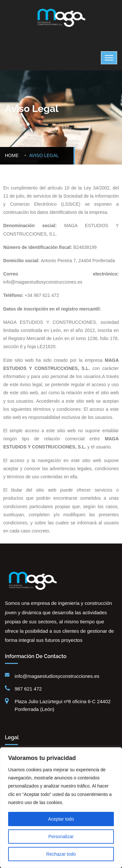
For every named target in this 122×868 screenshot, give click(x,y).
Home (13, 155)
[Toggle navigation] (109, 58)
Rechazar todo (61, 854)
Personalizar (61, 837)
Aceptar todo (61, 819)
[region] (61, 808)
